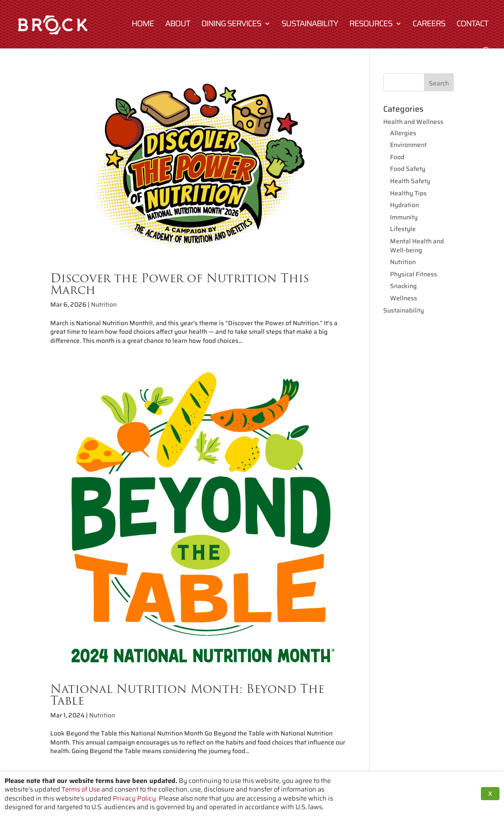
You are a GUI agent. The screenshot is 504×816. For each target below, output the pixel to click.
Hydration (404, 205)
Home (143, 25)
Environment (408, 145)
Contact (472, 25)
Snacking (403, 286)
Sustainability (310, 25)
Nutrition (104, 304)
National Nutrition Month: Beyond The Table (187, 695)
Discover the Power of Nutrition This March (180, 284)
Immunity (404, 217)
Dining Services (231, 25)
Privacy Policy (134, 798)
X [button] (490, 794)
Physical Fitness (414, 274)
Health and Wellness (413, 122)
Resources (371, 25)
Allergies (403, 133)
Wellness (404, 298)
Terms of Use (81, 789)
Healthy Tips (408, 193)
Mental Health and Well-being (417, 246)
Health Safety (410, 181)
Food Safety (408, 169)
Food (397, 157)
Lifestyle (403, 229)
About (178, 25)
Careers (429, 25)
